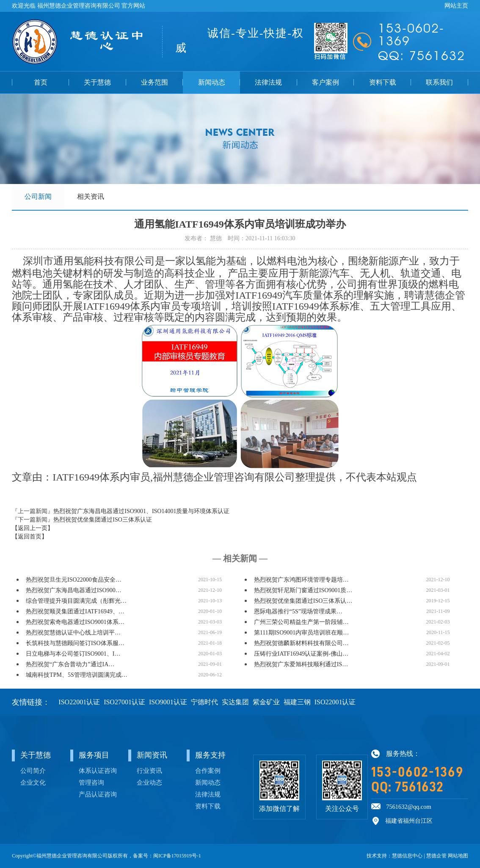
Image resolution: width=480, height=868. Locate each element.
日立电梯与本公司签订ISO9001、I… (73, 654)
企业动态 (149, 782)
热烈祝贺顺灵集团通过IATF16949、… (75, 611)
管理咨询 (91, 782)
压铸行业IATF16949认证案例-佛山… (301, 654)
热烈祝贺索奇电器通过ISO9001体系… (75, 622)
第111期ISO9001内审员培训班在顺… (302, 633)
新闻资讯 (152, 755)
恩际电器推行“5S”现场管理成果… (298, 611)
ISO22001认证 (79, 702)
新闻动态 (212, 82)
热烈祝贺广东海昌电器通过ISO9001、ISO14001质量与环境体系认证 (141, 511)
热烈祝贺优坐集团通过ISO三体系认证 (103, 520)
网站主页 (456, 6)
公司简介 (33, 770)
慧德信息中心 (407, 856)
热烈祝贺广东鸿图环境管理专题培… (301, 580)
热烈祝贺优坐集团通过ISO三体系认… (303, 601)
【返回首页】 (30, 537)
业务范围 (154, 82)
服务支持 (210, 755)
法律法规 (268, 82)
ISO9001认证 (168, 702)
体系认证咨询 (98, 770)
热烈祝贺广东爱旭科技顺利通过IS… (301, 664)
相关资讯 (91, 196)
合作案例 (208, 770)
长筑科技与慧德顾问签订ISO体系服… (75, 643)
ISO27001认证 (124, 702)
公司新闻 (38, 196)
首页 (41, 82)
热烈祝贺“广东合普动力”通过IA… (70, 664)
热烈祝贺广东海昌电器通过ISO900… (74, 590)
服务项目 (94, 755)
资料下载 (383, 82)
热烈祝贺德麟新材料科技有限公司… (301, 643)
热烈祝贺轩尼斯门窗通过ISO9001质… (303, 590)
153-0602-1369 (418, 772)
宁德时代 (204, 702)
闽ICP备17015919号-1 (177, 856)
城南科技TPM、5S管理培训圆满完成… (77, 675)
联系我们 (439, 82)
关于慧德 (97, 82)
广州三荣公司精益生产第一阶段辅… (301, 622)
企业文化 (33, 782)
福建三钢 (297, 702)
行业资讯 (149, 770)
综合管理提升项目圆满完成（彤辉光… (76, 601)
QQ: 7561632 (407, 787)
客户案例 (326, 82)
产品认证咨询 (98, 794)
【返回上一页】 (33, 528)
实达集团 (235, 702)
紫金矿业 (266, 702)
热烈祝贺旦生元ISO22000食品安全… (74, 580)
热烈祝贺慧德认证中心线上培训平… (73, 633)
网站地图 (458, 856)
